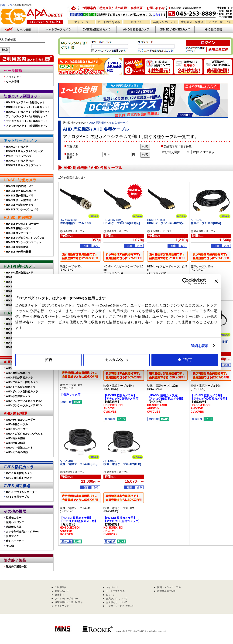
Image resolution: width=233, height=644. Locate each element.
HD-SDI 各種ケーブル (19, 228)
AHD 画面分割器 (16, 438)
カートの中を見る (109, 22)
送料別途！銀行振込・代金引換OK (117, 15)
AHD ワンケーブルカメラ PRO (24, 401)
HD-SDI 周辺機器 (18, 217)
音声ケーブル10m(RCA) (206, 223)
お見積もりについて (116, 602)
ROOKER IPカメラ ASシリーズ (24, 151)
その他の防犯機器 (214, 29)
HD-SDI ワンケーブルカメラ (22, 209)
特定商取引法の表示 (113, 8)
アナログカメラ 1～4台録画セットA (27, 116)
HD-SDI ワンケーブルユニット (24, 242)
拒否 (48, 360)
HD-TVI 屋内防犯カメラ (20, 273)
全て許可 (185, 360)
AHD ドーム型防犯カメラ (21, 387)
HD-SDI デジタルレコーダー (22, 224)
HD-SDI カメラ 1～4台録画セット (25, 102)
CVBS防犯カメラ (97, 29)
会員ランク (164, 22)
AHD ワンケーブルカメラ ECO (24, 405)
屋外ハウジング (15, 522)
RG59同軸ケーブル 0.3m (75, 223)
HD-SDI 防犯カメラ (20, 180)
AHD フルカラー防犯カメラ (22, 382)
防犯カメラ (6, 5)
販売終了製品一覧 (16, 566)
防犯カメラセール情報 (19, 29)
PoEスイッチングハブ (19, 156)
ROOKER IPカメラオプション (24, 165)
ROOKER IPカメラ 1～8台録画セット (28, 112)
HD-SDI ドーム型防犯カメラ (22, 200)
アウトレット (14, 77)
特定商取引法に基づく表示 (69, 602)
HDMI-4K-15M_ (113, 220)
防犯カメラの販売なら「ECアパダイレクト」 (33, 8)
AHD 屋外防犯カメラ (18, 373)
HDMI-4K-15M (156, 220)
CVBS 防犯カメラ (19, 467)
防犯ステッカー (15, 541)
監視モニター (14, 518)
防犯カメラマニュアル (169, 587)
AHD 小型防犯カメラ (18, 396)
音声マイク (12, 536)
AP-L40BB (66, 461)
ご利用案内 (88, 8)
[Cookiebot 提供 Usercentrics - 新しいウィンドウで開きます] (186, 281)
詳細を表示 (200, 346)
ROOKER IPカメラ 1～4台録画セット (28, 107)
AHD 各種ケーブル (17, 424)
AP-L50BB (110, 461)
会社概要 (137, 8)
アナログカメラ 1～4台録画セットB (27, 121)
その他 (10, 546)
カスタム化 (117, 360)
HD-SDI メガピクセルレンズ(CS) (25, 238)
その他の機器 (15, 511)
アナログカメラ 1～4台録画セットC (27, 126)
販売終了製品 (15, 560)
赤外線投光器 (14, 527)
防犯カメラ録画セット (22, 96)
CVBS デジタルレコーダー (22, 492)
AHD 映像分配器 (16, 443)
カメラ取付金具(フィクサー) (22, 532)
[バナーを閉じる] (216, 281)
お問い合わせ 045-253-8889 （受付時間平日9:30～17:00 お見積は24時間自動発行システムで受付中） (201, 12)
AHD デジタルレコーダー (21, 420)
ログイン (137, 22)
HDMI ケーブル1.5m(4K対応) (122, 223)
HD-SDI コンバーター (19, 233)
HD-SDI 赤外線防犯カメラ (21, 191)
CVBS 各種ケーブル (18, 497)
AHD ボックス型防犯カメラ (22, 391)
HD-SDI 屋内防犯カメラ (20, 186)
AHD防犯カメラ (136, 29)
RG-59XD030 (68, 220)
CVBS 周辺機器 (17, 486)
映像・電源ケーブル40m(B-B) (79, 464)
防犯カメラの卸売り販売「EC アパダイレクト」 (73, 8)
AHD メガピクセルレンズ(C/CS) (25, 434)
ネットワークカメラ (58, 29)
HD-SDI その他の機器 (19, 252)
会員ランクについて (116, 598)
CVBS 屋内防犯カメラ (19, 478)
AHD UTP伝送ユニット (19, 448)
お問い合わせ (156, 8)
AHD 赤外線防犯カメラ (19, 378)
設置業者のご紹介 (167, 591)
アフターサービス (220, 22)
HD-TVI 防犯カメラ (20, 266)
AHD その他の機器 (17, 452)
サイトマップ (62, 606)
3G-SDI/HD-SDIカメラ (175, 29)
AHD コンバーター (17, 429)
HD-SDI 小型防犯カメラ (20, 205)
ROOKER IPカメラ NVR (20, 161)
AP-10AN (196, 220)
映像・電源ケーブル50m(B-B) (122, 464)
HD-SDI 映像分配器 (17, 247)
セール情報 (13, 71)
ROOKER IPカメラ (17, 147)
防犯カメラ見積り (192, 22)
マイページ (81, 22)
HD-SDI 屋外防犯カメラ (20, 196)
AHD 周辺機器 (16, 413)
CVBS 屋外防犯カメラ (19, 473)
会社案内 (59, 595)
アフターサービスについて (120, 606)
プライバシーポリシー (66, 598)
